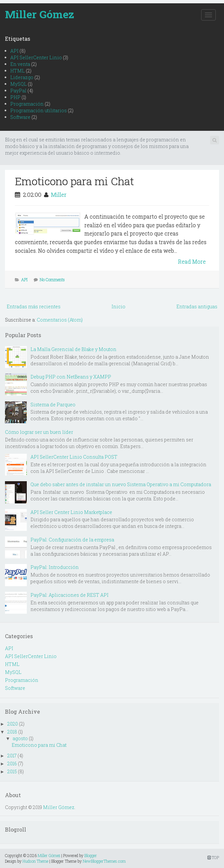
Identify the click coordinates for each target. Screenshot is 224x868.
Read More (192, 261)
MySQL (19, 84)
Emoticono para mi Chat (74, 181)
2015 (12, 771)
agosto (20, 738)
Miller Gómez (40, 14)
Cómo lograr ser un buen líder (39, 432)
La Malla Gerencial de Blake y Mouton (73, 349)
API (14, 51)
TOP (213, 857)
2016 (12, 764)
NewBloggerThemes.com (104, 861)
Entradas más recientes (34, 306)
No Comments (52, 280)
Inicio (118, 306)
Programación (27, 104)
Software (20, 117)
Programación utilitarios (39, 110)
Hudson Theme (35, 861)
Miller (59, 195)
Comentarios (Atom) (60, 320)
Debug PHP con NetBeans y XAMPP (71, 377)
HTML (18, 71)
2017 (12, 756)
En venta (20, 64)
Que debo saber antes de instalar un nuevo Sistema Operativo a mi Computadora (121, 484)
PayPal (18, 91)
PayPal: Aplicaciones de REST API (69, 595)
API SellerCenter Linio (36, 57)
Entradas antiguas (197, 306)
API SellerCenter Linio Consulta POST (74, 457)
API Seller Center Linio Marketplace (71, 512)
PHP (15, 97)
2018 (12, 732)
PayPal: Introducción (55, 567)
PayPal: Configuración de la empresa (72, 540)
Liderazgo (22, 77)
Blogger (91, 855)
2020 (13, 724)
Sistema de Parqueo (53, 405)
